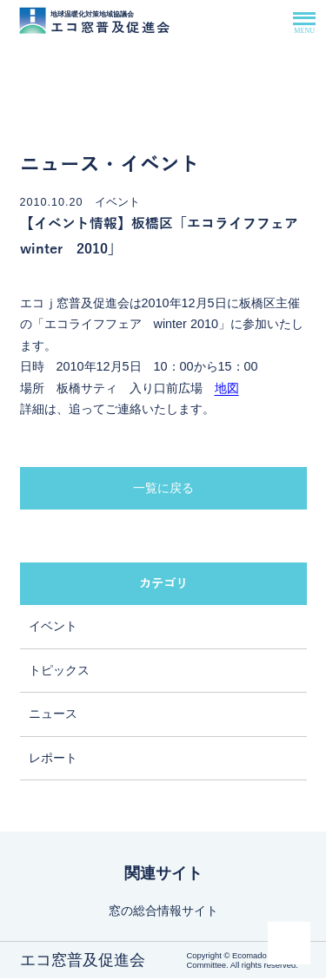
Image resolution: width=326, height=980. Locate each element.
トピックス (59, 672)
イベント (53, 628)
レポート (53, 760)
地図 (227, 390)
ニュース (53, 716)
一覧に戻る (163, 490)
